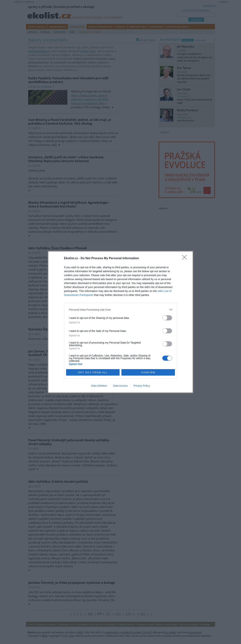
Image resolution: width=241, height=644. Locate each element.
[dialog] (120, 322)
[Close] (186, 258)
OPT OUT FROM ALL (93, 372)
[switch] (167, 318)
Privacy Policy (142, 386)
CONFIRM (148, 372)
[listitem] (120, 310)
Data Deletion (99, 386)
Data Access (120, 386)
